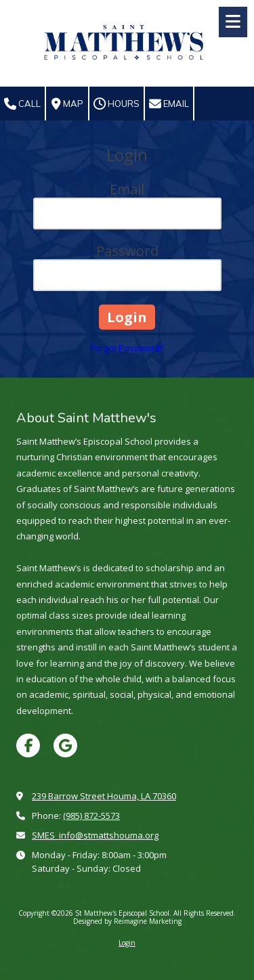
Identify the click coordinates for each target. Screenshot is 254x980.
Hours (117, 104)
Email (169, 104)
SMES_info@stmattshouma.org (95, 835)
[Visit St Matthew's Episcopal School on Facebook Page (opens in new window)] (28, 745)
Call (22, 104)
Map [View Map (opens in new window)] (67, 104)
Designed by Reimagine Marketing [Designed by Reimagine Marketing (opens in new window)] (127, 921)
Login (127, 943)
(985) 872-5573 (91, 816)
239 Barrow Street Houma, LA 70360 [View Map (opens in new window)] (104, 796)
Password (127, 251)
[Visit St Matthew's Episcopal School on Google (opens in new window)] (65, 745)
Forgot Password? (127, 348)
